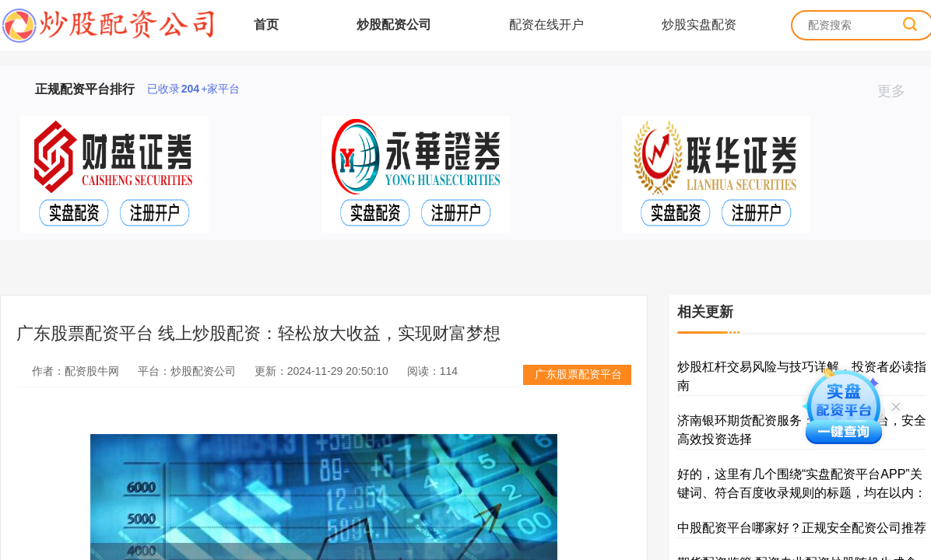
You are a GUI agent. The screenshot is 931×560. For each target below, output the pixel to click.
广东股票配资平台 (578, 374)
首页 (266, 24)
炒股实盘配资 (699, 24)
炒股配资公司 (394, 24)
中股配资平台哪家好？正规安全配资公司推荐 (802, 528)
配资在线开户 (546, 24)
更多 (898, 91)
